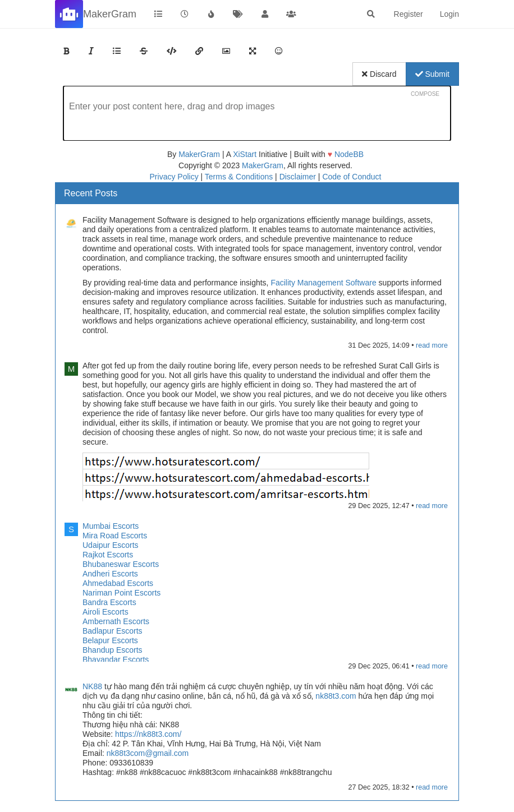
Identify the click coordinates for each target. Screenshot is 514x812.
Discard (379, 74)
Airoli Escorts (105, 612)
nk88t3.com (336, 696)
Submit (432, 74)
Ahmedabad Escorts (118, 583)
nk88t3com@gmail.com (148, 753)
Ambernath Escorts (116, 621)
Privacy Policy (174, 177)
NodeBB (349, 154)
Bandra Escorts (109, 602)
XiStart (245, 154)
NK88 (92, 686)
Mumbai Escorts (111, 526)
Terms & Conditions (239, 177)
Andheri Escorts (110, 574)
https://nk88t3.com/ (148, 734)
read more (432, 345)
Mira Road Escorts (115, 536)
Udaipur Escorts (111, 545)
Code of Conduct (352, 177)
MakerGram (199, 154)
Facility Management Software (323, 283)
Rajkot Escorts (108, 555)
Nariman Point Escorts (121, 593)
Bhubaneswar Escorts (121, 564)
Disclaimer (298, 177)
